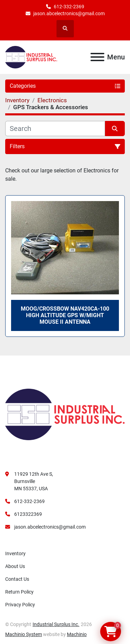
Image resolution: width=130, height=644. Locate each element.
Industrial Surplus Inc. (56, 624)
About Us (15, 566)
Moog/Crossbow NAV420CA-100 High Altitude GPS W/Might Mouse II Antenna (65, 315)
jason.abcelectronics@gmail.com (69, 13)
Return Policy (19, 592)
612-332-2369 (69, 7)
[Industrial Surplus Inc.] (65, 414)
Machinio (77, 634)
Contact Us (17, 579)
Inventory (15, 553)
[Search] (55, 129)
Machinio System (24, 634)
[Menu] (97, 57)
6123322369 (28, 514)
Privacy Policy (20, 605)
